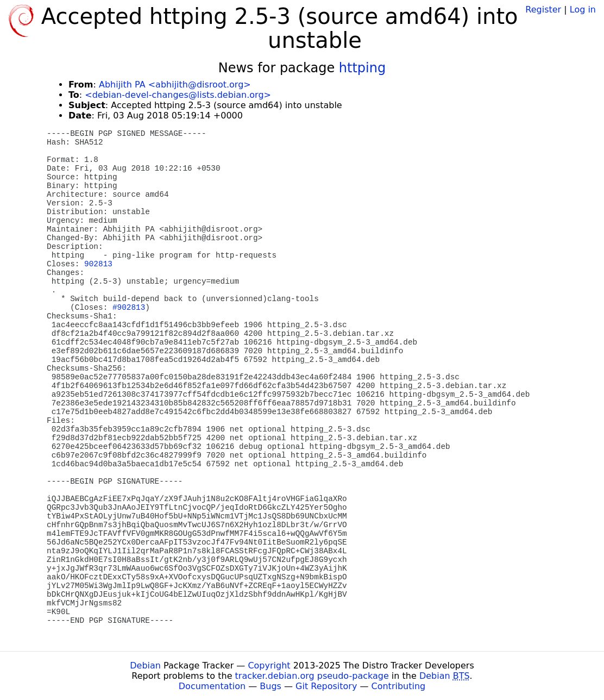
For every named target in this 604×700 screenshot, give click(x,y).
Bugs (270, 686)
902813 (98, 264)
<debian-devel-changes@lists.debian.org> (178, 95)
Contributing (399, 686)
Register (543, 10)
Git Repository (326, 686)
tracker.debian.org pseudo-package (312, 676)
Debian (145, 665)
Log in (583, 10)
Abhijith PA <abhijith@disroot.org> (175, 85)
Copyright (269, 665)
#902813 (129, 308)
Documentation (212, 686)
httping (362, 68)
